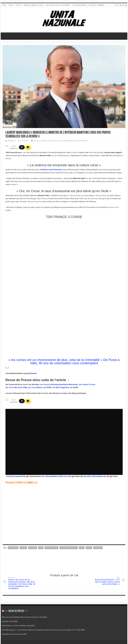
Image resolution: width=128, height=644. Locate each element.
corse (24, 548)
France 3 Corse (58, 141)
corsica (33, 548)
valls (89, 548)
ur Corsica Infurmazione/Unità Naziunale (59, 384)
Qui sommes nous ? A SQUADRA (58, 5)
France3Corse (52, 548)
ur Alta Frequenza (61, 387)
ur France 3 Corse (87, 384)
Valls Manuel (83, 141)
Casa (4, 5)
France (50, 141)
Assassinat (13, 548)
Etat (41, 548)
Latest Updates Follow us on (56, 476)
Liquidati (5, 621)
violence (98, 548)
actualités (44, 141)
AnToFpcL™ (12, 141)
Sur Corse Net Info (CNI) (16, 387)
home (11, 5)
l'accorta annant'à (15, 476)
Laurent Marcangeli (69, 548)
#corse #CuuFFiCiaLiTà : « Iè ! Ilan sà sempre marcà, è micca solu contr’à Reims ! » (106, 581)
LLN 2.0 (18, 5)
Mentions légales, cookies (34, 5)
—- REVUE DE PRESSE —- (16, 611)
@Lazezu (33, 373)
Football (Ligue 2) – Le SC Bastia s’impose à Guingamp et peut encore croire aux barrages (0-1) (39, 630)
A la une (37, 141)
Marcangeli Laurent (71, 141)
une (82, 548)
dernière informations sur (95, 476)
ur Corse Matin (36, 387)
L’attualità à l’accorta (10, 634)
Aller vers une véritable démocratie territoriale (20, 617)
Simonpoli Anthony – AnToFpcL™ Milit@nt (88, 5)
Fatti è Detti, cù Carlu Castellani (14, 626)
